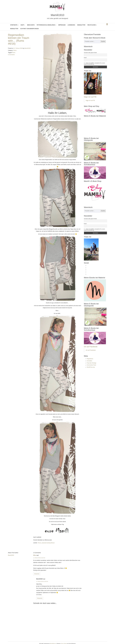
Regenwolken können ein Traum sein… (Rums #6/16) (19, 39)
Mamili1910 (58, 15)
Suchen (103, 41)
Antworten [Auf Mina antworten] (37, 574)
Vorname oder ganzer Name (90, 53)
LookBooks (71, 25)
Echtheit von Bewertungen (30, 29)
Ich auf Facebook (91, 347)
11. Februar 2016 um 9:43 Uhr (42, 582)
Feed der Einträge (92, 363)
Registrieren (90, 359)
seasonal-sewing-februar (48, 543)
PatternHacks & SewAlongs (46, 25)
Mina (35, 555)
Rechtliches (92, 25)
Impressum (62, 25)
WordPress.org (91, 367)
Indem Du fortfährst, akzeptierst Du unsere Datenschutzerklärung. (94, 64)
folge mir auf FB (90, 97)
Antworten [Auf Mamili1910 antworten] (40, 598)
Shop (23, 25)
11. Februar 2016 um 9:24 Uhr (39, 558)
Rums (15, 50)
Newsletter (81, 25)
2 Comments (11, 55)
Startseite (14, 25)
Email (85, 58)
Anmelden (89, 361)
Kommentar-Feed (91, 365)
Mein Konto (31, 25)
